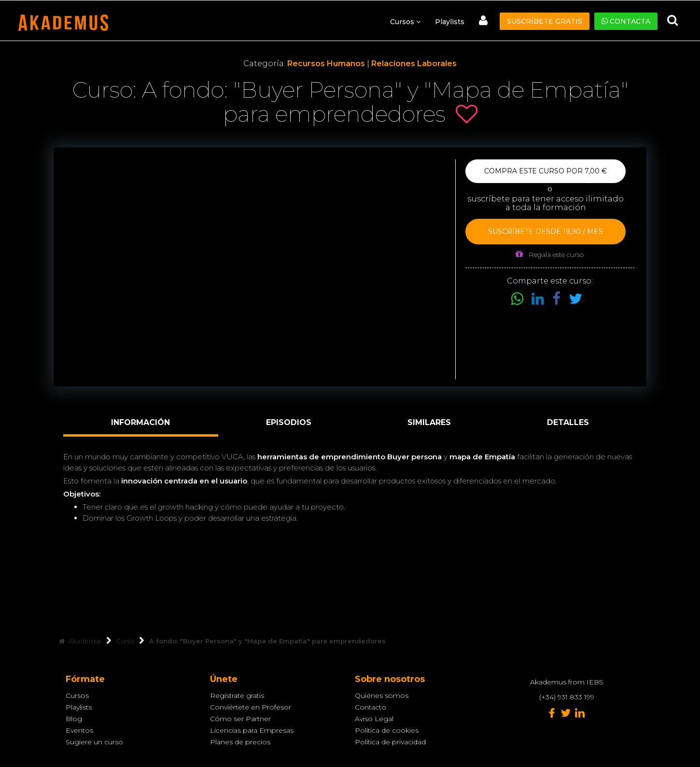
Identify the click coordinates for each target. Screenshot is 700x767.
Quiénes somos (382, 696)
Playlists (450, 22)
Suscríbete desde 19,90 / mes (546, 231)
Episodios (289, 422)
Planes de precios (240, 742)
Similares (429, 422)
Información (140, 422)
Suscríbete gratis (545, 21)
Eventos (79, 730)
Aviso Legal (374, 719)
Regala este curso (550, 254)
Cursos (77, 696)
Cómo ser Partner (240, 719)
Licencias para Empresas (252, 730)
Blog (74, 719)
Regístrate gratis (237, 696)
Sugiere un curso (94, 742)
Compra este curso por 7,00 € (546, 171)
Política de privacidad (390, 742)
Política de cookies (387, 730)
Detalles (568, 422)
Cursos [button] (405, 22)
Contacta (626, 21)
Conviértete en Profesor (251, 707)
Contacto (371, 707)
